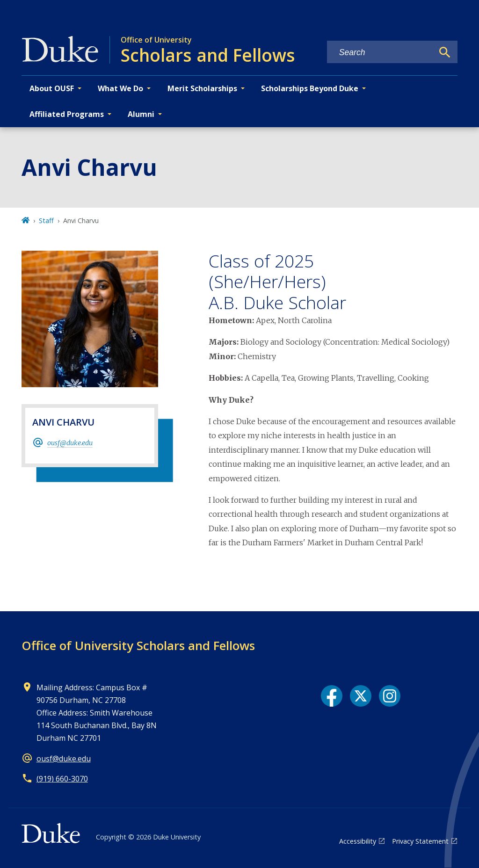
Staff (46, 221)
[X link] (361, 696)
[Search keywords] (380, 53)
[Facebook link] (332, 696)
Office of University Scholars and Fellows (138, 645)
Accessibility (358, 841)
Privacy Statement (420, 841)
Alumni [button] (141, 114)
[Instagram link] (390, 696)
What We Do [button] (120, 88)
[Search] (445, 52)
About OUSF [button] (52, 88)
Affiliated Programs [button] (67, 114)
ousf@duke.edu (70, 443)
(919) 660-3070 (62, 779)
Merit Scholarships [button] (202, 88)
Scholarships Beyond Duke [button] (310, 88)
